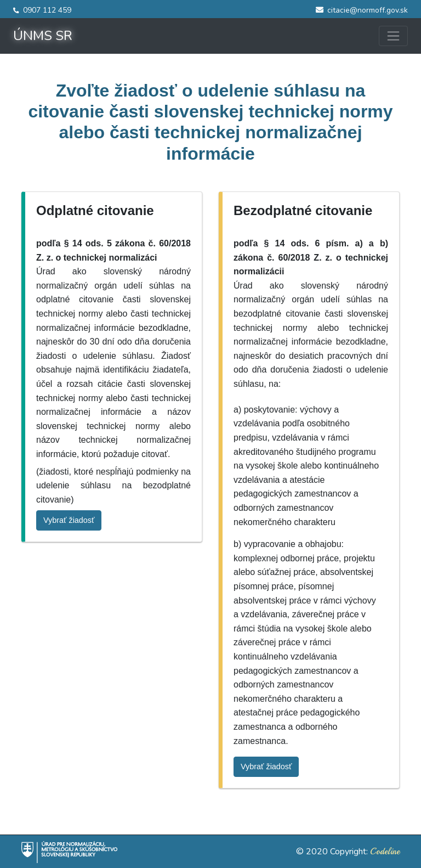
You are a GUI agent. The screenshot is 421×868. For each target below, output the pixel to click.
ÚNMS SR (43, 36)
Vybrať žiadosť (69, 520)
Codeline (385, 852)
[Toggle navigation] (393, 36)
